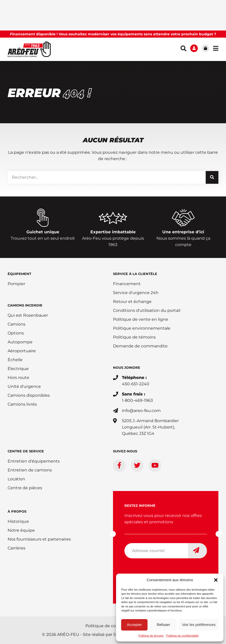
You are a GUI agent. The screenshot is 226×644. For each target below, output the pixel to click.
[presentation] (163, 572)
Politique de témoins (151, 636)
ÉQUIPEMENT (19, 274)
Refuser (163, 625)
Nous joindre (127, 367)
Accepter (134, 625)
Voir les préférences (199, 625)
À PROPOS (17, 511)
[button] (216, 580)
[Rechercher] (212, 177)
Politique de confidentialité (182, 636)
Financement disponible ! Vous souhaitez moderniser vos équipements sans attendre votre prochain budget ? (113, 34)
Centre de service (26, 451)
